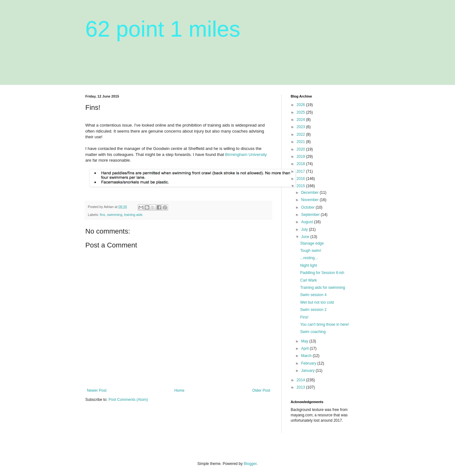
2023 (301, 127)
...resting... (309, 258)
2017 (301, 171)
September (311, 215)
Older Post (261, 390)
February (309, 363)
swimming (115, 215)
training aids (133, 215)
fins (103, 215)
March (307, 356)
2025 (301, 112)
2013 (301, 387)
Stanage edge (312, 243)
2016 (301, 179)
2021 (301, 142)
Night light (309, 265)
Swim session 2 (313, 310)
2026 (301, 105)
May (305, 341)
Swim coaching (313, 332)
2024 (301, 120)
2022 (301, 134)
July (305, 229)
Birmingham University (246, 155)
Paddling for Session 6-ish (322, 273)
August (308, 222)
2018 (301, 164)
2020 (301, 149)
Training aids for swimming (323, 288)
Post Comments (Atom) (128, 400)
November (310, 200)
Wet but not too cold (317, 302)
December (310, 193)
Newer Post (97, 390)
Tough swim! (311, 251)
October (308, 207)
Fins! (304, 317)
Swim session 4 (313, 295)
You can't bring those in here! (325, 324)
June (306, 237)
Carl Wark (309, 280)
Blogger (250, 464)
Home (179, 390)
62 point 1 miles (163, 29)
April (305, 348)
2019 (301, 157)
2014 (301, 380)
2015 (301, 186)
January (308, 371)
